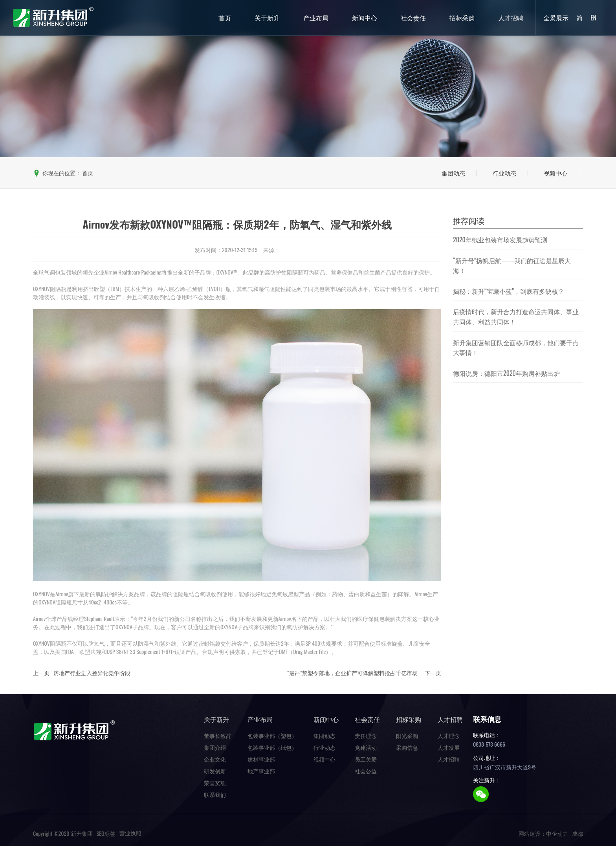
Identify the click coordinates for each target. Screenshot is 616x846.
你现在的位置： (63, 173)
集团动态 (453, 173)
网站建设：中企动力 (543, 833)
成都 (577, 833)
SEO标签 (106, 833)
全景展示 (556, 18)
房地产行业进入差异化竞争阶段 (92, 673)
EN (593, 18)
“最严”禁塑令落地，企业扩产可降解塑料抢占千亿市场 (352, 673)
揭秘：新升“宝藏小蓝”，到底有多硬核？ (509, 291)
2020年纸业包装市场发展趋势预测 (500, 240)
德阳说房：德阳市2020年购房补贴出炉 (506, 373)
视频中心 (555, 173)
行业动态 (504, 173)
